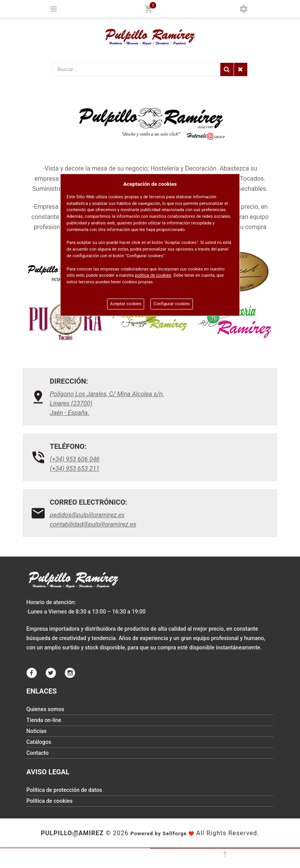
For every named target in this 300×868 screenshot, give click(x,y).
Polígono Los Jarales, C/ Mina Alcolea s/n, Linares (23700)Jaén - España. (107, 403)
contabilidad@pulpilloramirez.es (93, 524)
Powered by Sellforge (159, 833)
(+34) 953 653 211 (75, 469)
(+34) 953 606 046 (75, 459)
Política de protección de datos (64, 790)
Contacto (38, 753)
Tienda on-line (44, 720)
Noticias (37, 731)
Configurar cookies (172, 304)
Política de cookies (50, 801)
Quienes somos (46, 709)
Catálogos (39, 742)
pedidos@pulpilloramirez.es (87, 515)
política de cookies (153, 275)
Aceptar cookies (126, 304)
